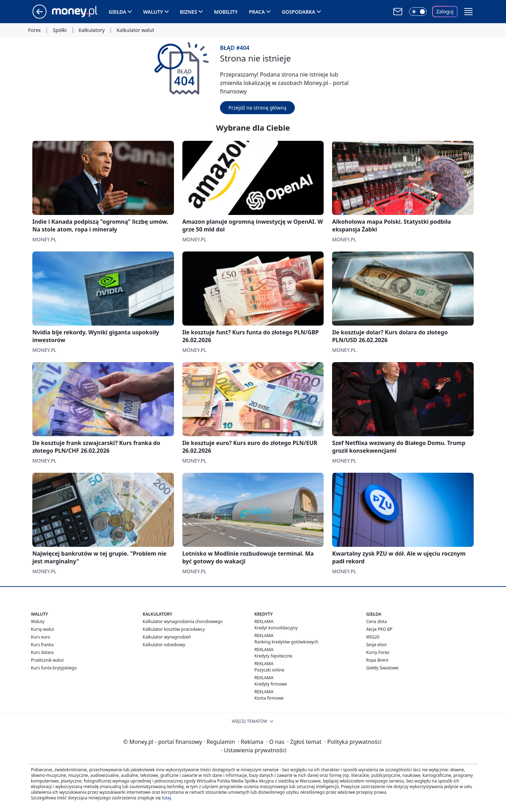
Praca (257, 12)
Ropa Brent (377, 660)
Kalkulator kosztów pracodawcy (174, 629)
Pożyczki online (269, 670)
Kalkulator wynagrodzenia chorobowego (183, 621)
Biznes (189, 12)
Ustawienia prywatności (254, 750)
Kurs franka (42, 645)
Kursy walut (43, 629)
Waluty (153, 12)
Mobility (226, 12)
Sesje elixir (377, 645)
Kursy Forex (378, 652)
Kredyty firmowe (271, 684)
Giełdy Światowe (382, 668)
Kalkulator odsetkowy (164, 645)
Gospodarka (299, 12)
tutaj (166, 798)
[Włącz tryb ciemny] (418, 12)
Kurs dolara (42, 652)
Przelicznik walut (47, 660)
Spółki (60, 30)
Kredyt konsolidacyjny (276, 628)
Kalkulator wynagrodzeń (167, 637)
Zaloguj (445, 11)
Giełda (117, 12)
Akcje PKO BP (379, 629)
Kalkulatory (92, 30)
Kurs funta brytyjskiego (54, 668)
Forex (34, 30)
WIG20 (373, 637)
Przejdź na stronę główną (257, 108)
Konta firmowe (269, 698)
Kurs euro (41, 637)
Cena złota (377, 621)
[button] (468, 12)
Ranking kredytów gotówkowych (286, 642)
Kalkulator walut (135, 30)
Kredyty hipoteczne (273, 656)
